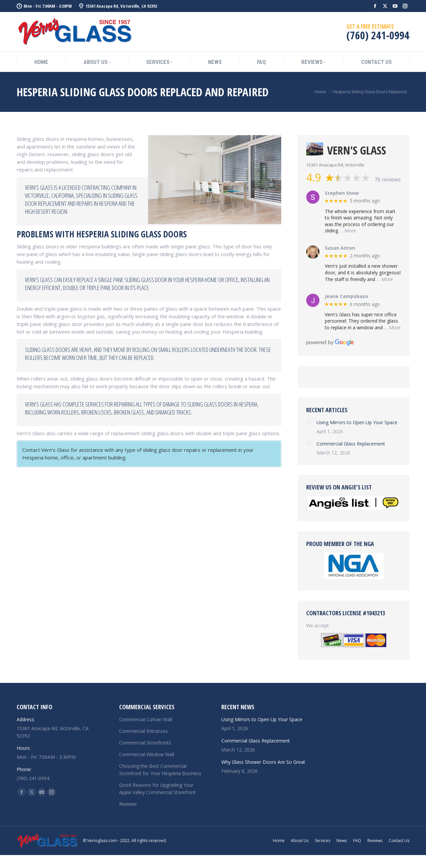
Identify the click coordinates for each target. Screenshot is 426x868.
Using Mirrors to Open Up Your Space (357, 422)
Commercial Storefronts (145, 743)
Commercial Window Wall (147, 754)
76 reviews (388, 179)
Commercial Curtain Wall (146, 719)
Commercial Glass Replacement (351, 444)
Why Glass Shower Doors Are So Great (263, 762)
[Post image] (309, 422)
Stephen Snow (342, 193)
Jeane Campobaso (346, 296)
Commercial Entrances (143, 731)
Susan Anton (340, 248)
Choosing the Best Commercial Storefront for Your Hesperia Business (160, 770)
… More (348, 231)
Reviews (128, 804)
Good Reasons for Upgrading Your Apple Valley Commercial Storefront (157, 789)
